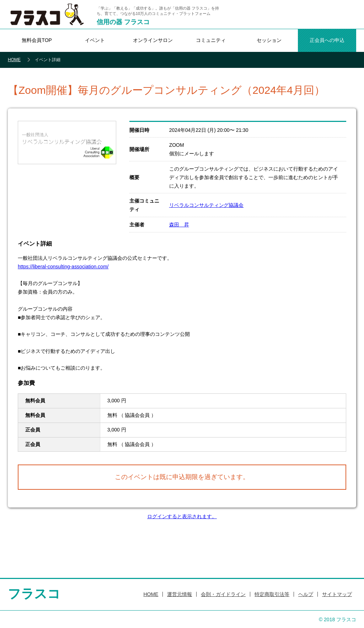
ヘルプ (306, 594)
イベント (95, 40)
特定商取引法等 (272, 594)
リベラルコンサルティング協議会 (207, 205)
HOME (14, 60)
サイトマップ (337, 594)
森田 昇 (179, 225)
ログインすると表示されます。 (182, 516)
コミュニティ (211, 40)
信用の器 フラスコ (123, 22)
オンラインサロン (153, 40)
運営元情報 (180, 594)
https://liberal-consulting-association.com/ (63, 267)
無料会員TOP (37, 40)
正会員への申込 (327, 40)
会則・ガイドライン (223, 594)
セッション (269, 40)
